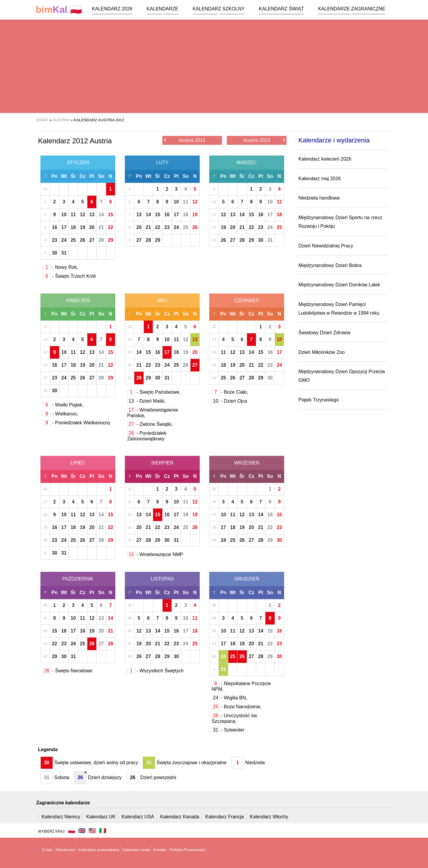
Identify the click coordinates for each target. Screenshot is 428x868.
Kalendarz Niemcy (61, 817)
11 (73, 215)
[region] (214, 65)
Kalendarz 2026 (112, 9)
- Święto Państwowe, (154, 392)
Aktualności (65, 850)
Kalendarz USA (138, 817)
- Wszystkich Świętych (155, 671)
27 (92, 240)
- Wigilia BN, (229, 698)
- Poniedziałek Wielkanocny (77, 423)
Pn (54, 176)
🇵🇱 (59, 10)
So (101, 176)
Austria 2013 (264, 140)
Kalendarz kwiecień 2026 (325, 159)
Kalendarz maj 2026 (320, 179)
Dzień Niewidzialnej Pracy (326, 246)
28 (101, 240)
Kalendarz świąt (281, 9)
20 (92, 227)
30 (55, 253)
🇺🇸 (92, 831)
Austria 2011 (185, 140)
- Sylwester (228, 730)
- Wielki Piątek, (63, 405)
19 (83, 227)
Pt (92, 176)
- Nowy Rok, (60, 267)
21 (101, 227)
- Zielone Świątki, (150, 424)
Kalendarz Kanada (180, 817)
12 (83, 215)
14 (101, 215)
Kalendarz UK (101, 817)
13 (92, 215)
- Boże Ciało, (230, 392)
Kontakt (160, 850)
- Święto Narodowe (68, 671)
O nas (47, 850)
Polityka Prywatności (187, 850)
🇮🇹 (103, 831)
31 (64, 253)
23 (55, 240)
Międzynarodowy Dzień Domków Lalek (339, 285)
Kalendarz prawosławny (99, 850)
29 (111, 240)
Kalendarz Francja (225, 817)
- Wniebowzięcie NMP (155, 554)
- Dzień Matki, (146, 401)
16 (55, 227)
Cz (83, 176)
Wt (64, 176)
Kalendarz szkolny (219, 9)
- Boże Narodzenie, (237, 707)
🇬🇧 (82, 831)
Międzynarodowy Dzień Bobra (330, 265)
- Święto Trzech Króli (69, 276)
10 (64, 215)
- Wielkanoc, (60, 414)
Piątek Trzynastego (319, 400)
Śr (73, 176)
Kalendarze (162, 9)
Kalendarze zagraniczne (352, 9)
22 (111, 227)
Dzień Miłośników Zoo (322, 352)
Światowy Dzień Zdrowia (324, 333)
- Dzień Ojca (229, 401)
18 (73, 227)
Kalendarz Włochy (269, 817)
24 (64, 240)
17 (64, 227)
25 (73, 240)
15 (111, 215)
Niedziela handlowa (319, 198)
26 (83, 240)
